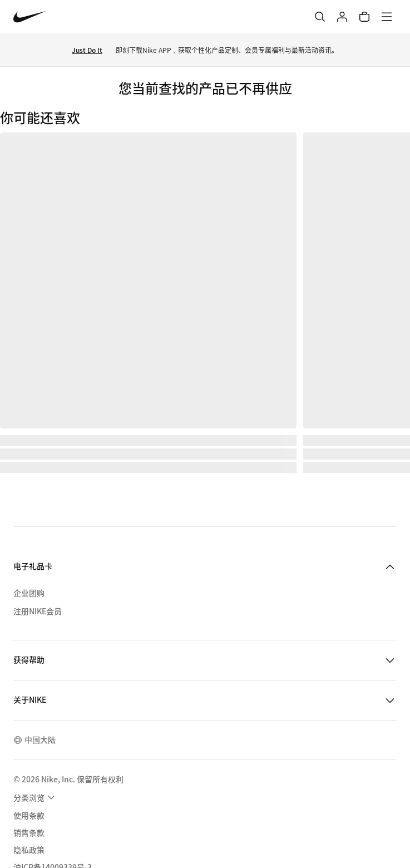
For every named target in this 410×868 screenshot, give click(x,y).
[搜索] (320, 17)
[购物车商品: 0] (364, 17)
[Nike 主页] (30, 17)
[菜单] (387, 17)
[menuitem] (36, 797)
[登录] (342, 17)
